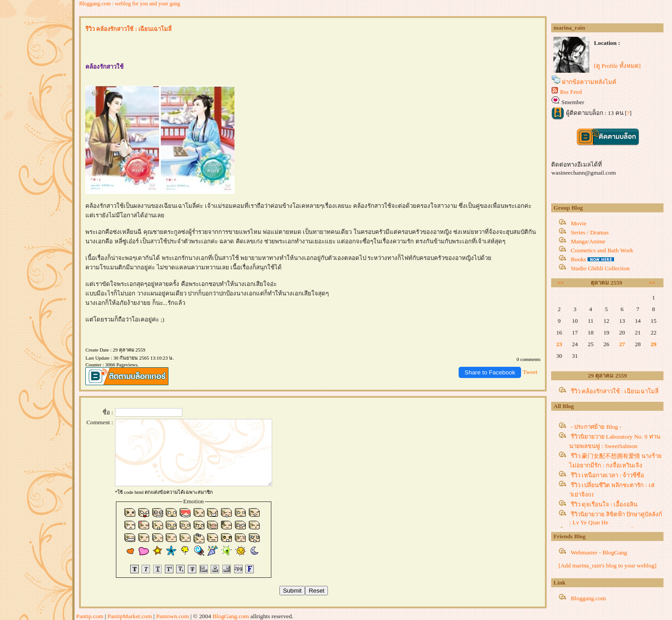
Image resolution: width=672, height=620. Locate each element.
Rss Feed (571, 92)
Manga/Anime (588, 241)
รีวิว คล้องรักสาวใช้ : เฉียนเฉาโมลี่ (615, 391)
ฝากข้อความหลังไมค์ (589, 82)
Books (579, 259)
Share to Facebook (490, 372)
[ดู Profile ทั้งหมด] (617, 66)
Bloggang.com (588, 598)
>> (652, 283)
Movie (579, 223)
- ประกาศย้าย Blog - (596, 427)
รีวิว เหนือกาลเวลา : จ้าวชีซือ (608, 475)
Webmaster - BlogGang (599, 552)
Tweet (530, 372)
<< (561, 283)
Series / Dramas (590, 232)
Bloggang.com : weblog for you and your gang (130, 4)
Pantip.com (90, 616)
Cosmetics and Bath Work (602, 250)
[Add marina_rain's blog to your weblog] (607, 565)
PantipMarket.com (130, 616)
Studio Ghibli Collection (600, 268)
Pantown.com (172, 616)
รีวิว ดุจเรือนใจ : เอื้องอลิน (604, 504)
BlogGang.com (231, 616)
